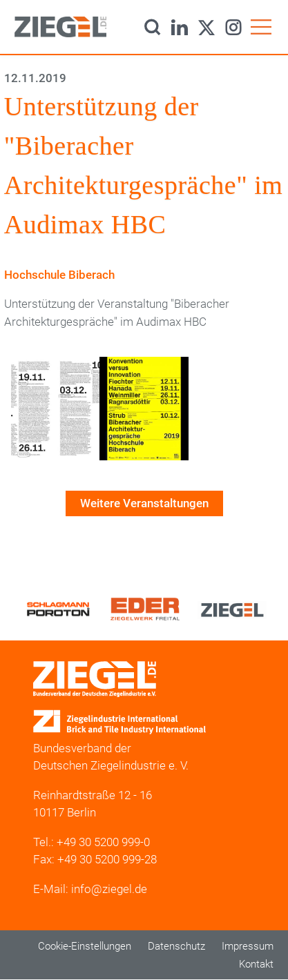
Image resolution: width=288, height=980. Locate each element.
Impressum (248, 946)
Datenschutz (176, 946)
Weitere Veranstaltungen (144, 503)
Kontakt (256, 964)
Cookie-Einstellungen (85, 946)
